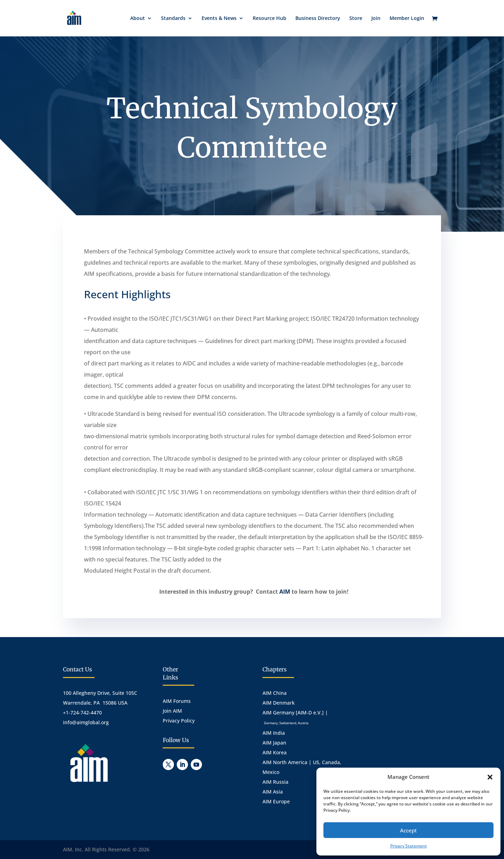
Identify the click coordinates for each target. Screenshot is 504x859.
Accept (408, 830)
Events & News (219, 19)
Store (356, 19)
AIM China (275, 693)
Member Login (407, 19)
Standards (173, 19)
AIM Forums (177, 701)
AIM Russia (275, 782)
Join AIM (172, 711)
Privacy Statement (409, 846)
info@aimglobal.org (86, 722)
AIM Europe (276, 801)
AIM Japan (274, 743)
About (138, 19)
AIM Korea (275, 752)
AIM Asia (273, 792)
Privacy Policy (179, 721)
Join (376, 19)
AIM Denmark (279, 703)
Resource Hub (269, 19)
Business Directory (318, 19)
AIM (285, 592)
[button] (490, 777)
